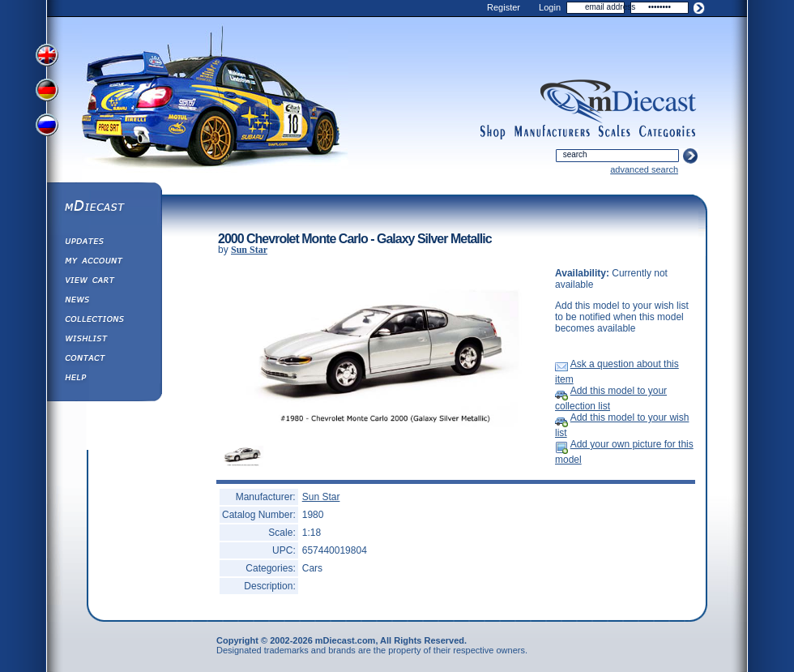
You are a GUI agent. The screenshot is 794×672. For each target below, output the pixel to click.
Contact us (104, 360)
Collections (104, 321)
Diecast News (104, 302)
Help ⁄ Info (104, 379)
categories (668, 132)
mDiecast (104, 208)
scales (614, 132)
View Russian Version (49, 128)
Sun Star (249, 250)
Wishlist (104, 340)
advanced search (644, 169)
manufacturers (552, 132)
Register (504, 7)
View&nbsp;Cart (104, 282)
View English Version (49, 55)
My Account (104, 263)
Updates (104, 243)
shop (493, 132)
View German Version (49, 92)
